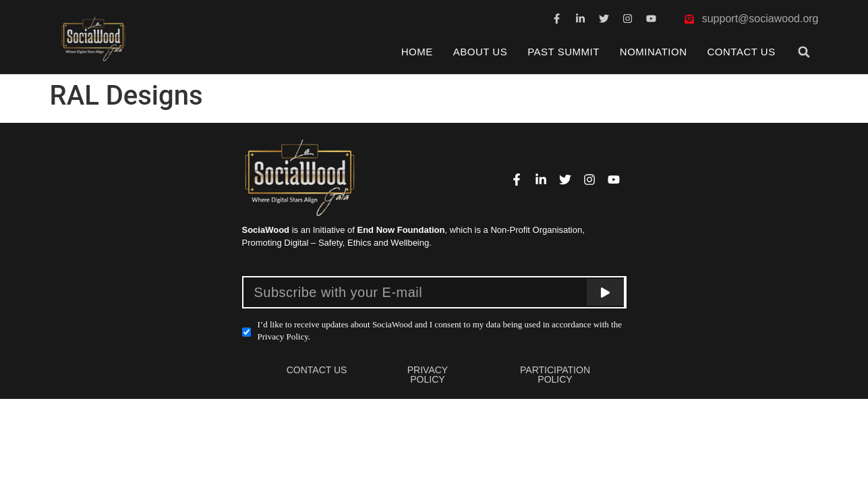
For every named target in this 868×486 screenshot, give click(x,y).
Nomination (654, 52)
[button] (804, 52)
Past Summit (563, 52)
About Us (480, 52)
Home (417, 52)
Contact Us (742, 52)
